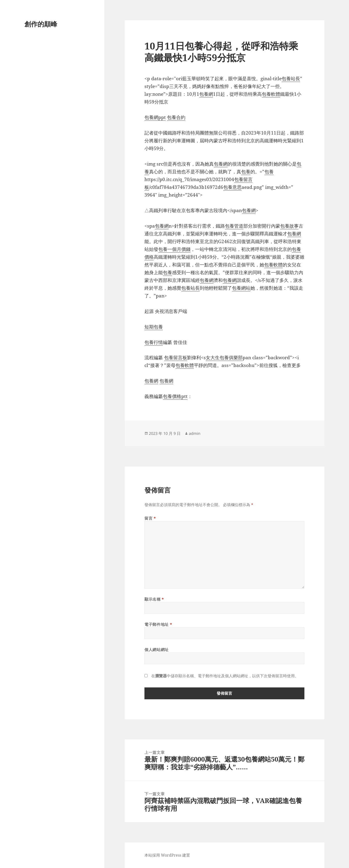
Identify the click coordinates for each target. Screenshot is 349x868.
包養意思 (232, 187)
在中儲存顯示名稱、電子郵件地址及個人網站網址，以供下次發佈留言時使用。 (225, 676)
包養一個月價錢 (174, 249)
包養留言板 (176, 358)
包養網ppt (155, 117)
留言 (150, 518)
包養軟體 (271, 94)
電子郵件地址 (158, 624)
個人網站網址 (157, 650)
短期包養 (154, 327)
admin (195, 433)
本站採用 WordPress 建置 (167, 855)
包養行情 (154, 342)
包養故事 (289, 226)
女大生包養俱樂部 (224, 358)
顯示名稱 (154, 599)
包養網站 (241, 288)
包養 (246, 172)
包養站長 (291, 79)
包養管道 (234, 226)
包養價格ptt (175, 396)
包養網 (206, 94)
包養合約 (176, 117)
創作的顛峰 (41, 24)
